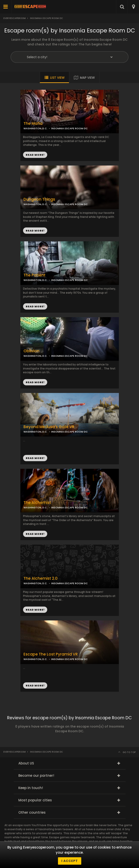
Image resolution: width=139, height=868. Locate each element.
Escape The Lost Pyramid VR (51, 654)
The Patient (34, 275)
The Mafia (33, 124)
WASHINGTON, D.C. (35, 204)
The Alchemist (37, 503)
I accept (70, 861)
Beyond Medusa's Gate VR (49, 427)
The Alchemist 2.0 (41, 578)
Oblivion (31, 351)
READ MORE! (35, 231)
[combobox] (133, 7)
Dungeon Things (39, 199)
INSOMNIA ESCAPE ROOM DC (69, 204)
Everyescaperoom (15, 18)
